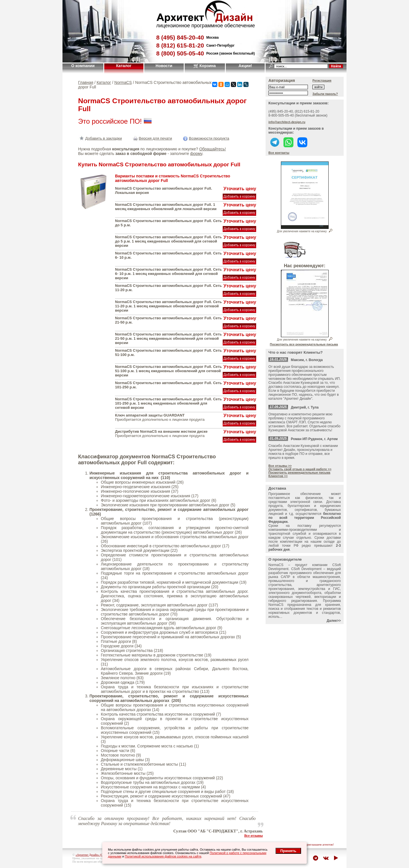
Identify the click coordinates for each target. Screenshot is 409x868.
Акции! (245, 66)
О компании (83, 66)
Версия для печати (152, 138)
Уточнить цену (240, 189)
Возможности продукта (205, 138)
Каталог (124, 66)
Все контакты (279, 153)
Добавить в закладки (100, 138)
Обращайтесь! (212, 149)
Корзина (205, 66)
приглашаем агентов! (319, 844)
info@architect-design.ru (287, 122)
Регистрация (322, 80)
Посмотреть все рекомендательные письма (304, 344)
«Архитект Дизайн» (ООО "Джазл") (97, 855)
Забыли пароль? (325, 94)
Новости (164, 66)
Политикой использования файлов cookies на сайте (163, 856)
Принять (288, 851)
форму (196, 154)
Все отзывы (253, 836)
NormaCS (123, 82)
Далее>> (334, 621)
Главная (86, 82)
